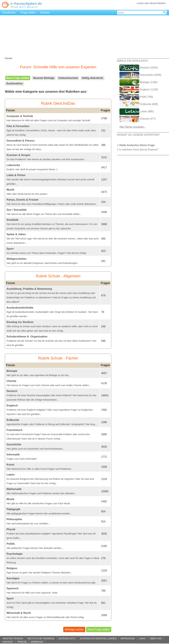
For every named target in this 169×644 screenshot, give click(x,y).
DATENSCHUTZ (67, 638)
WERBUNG (37, 642)
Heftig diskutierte (93, 78)
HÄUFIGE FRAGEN (13, 638)
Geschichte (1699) (140, 75)
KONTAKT (8, 642)
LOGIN (140, 3)
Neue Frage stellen (18, 78)
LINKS (142, 638)
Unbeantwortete (68, 78)
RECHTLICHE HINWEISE (41, 638)
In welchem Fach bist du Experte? (139, 150)
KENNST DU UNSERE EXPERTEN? (138, 135)
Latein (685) (137, 112)
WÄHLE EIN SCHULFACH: (133, 61)
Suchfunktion (14, 84)
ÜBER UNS (156, 638)
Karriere (45, 13)
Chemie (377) (138, 119)
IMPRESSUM (128, 638)
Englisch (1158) (139, 90)
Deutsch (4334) (139, 68)
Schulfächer (9, 13)
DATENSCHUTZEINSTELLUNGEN (98, 638)
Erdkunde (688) (139, 104)
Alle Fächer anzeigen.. (132, 127)
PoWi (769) (136, 97)
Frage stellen (28, 13)
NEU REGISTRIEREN (155, 3)
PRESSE (22, 642)
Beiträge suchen (74, 629)
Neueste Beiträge (44, 78)
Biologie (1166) (138, 82)
